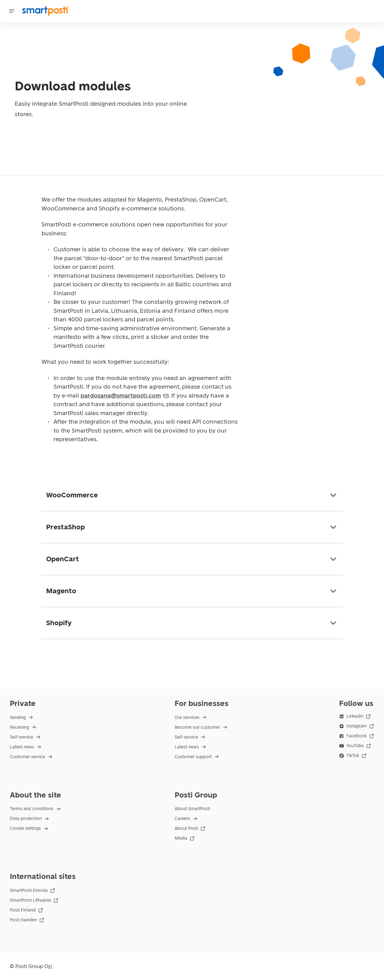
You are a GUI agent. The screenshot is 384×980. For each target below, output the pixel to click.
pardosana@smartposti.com (125, 396)
